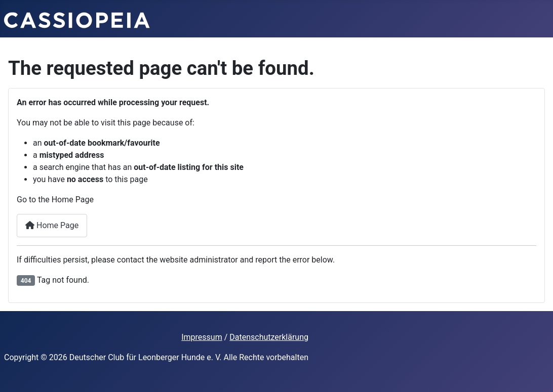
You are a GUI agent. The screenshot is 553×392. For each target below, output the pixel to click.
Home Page (52, 225)
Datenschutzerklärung (269, 337)
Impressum (202, 337)
